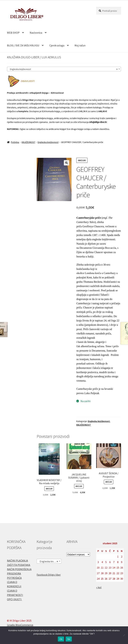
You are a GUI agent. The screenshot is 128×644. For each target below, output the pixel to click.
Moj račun (80, 45)
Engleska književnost (48, 142)
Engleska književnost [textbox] (63, 69)
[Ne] (124, 635)
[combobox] (64, 69)
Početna (15, 142)
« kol (99, 587)
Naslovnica (36, 33)
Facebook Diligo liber (49, 575)
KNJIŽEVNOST (28, 142)
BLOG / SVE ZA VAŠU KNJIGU (23, 45)
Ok (61, 639)
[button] (66, 163)
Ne (69, 639)
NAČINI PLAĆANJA (17, 561)
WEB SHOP (13, 33)
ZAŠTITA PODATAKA (19, 565)
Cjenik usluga (57, 45)
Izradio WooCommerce (20, 625)
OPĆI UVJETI (14, 599)
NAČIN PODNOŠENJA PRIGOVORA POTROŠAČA (19, 573)
